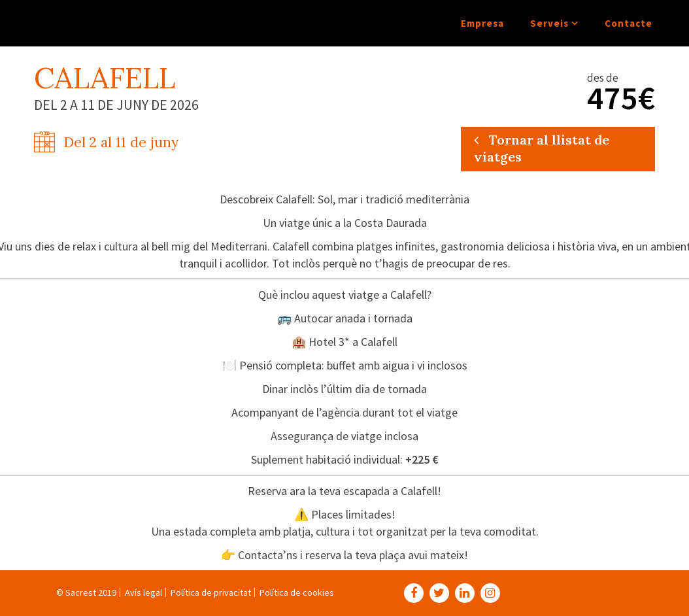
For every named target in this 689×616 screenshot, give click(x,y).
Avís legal (143, 592)
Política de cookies (297, 592)
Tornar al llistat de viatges (542, 148)
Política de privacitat (211, 592)
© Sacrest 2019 (86, 592)
